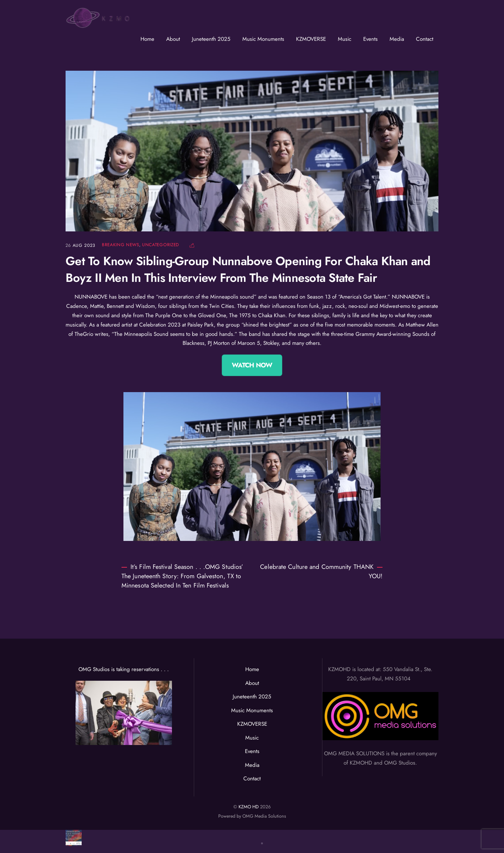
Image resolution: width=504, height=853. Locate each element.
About (173, 39)
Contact (425, 39)
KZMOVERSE (311, 39)
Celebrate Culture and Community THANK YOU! (321, 571)
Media (397, 39)
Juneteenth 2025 (211, 39)
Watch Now (252, 365)
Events (370, 39)
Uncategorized (161, 245)
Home (147, 39)
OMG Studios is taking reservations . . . (124, 669)
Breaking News (121, 245)
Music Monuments (263, 39)
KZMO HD (249, 807)
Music (345, 39)
